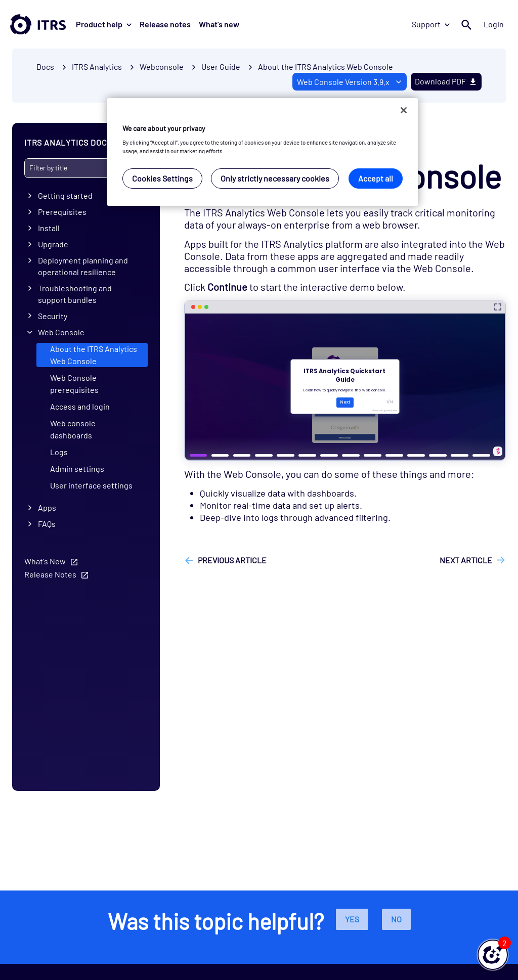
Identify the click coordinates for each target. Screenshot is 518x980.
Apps (47, 507)
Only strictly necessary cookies (275, 178)
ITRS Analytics (97, 66)
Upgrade (53, 244)
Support (431, 24)
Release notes (165, 24)
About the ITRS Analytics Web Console (326, 66)
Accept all (376, 178)
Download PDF (446, 81)
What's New (45, 561)
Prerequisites (62, 212)
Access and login (80, 406)
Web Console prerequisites (74, 384)
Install (49, 228)
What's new (219, 24)
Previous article (232, 560)
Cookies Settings (162, 178)
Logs (59, 452)
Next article (466, 560)
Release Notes (50, 574)
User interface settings (91, 485)
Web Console (61, 332)
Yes (352, 919)
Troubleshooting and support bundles (75, 294)
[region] (263, 152)
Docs (45, 66)
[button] (493, 955)
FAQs (47, 524)
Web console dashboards (73, 429)
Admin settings (77, 469)
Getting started (65, 195)
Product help (104, 24)
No (396, 919)
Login (494, 24)
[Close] (404, 110)
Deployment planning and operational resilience (83, 266)
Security (53, 316)
